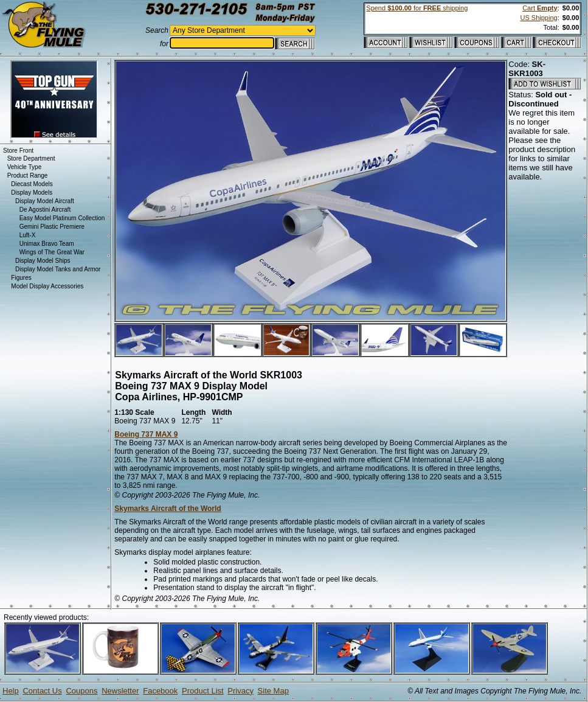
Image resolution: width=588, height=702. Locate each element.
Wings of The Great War (52, 252)
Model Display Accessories (47, 286)
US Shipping (538, 18)
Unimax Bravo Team (47, 244)
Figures (21, 278)
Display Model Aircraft (45, 201)
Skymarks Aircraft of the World (168, 509)
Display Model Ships (43, 261)
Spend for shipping (417, 8)
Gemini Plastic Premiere (52, 227)
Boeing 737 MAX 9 (146, 434)
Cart (540, 8)
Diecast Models (32, 184)
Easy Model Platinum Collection (62, 218)
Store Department (31, 158)
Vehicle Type (25, 167)
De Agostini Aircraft (45, 210)
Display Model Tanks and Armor (58, 269)
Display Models (32, 193)
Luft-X (28, 235)
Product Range (28, 175)
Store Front (18, 151)
